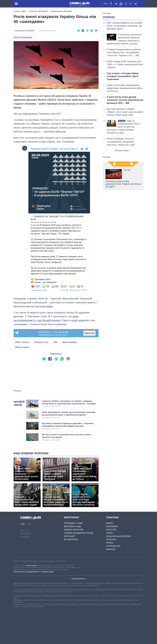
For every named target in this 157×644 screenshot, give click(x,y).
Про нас (25, 564)
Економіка (112, 560)
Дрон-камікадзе (70, 342)
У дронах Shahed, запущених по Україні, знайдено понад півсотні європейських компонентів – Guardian (69, 438)
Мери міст (70, 570)
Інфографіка (123, 280)
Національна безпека (61, 11)
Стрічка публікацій (38, 11)
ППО (55, 342)
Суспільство (113, 580)
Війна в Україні (22, 347)
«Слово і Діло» (31, 599)
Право (109, 577)
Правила (25, 571)
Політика (111, 573)
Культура (111, 564)
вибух (50, 306)
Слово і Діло (20, 11)
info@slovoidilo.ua (78, 613)
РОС (106, 4)
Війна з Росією (22, 342)
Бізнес (110, 557)
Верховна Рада (72, 560)
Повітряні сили (41, 342)
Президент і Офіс (73, 557)
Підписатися (89, 333)
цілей (74, 320)
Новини (109, 51)
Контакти (26, 568)
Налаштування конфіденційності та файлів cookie (34, 606)
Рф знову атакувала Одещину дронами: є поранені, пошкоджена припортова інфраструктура (68, 460)
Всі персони (71, 573)
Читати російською (23, 37)
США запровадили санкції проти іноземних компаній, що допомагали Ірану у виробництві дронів (69, 449)
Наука (109, 567)
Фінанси (111, 583)
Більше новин (123, 184)
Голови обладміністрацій (78, 567)
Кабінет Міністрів (74, 564)
